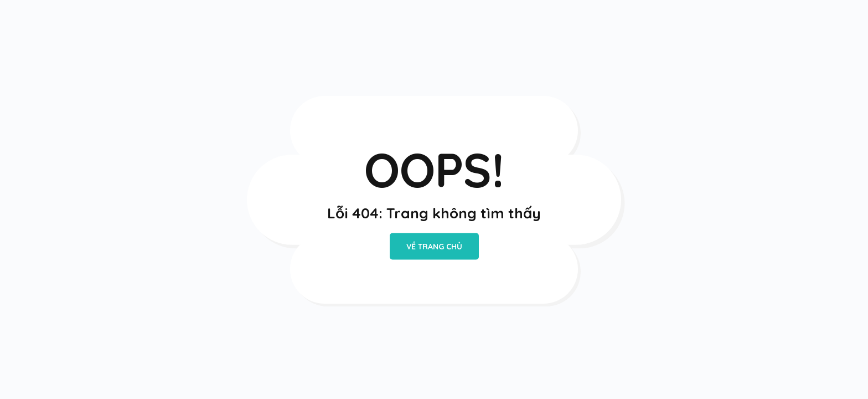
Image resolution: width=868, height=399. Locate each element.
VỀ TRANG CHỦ (434, 247)
